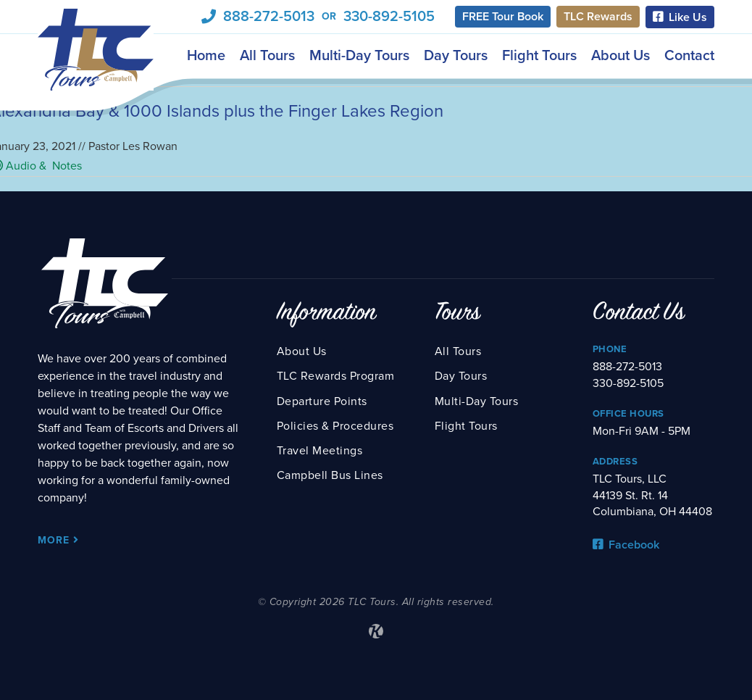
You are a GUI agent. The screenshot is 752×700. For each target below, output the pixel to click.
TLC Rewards (598, 17)
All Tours (267, 55)
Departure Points (322, 401)
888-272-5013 (269, 17)
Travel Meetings (320, 451)
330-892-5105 (389, 17)
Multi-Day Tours (359, 55)
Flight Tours (539, 55)
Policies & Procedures (335, 426)
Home (206, 55)
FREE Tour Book (503, 17)
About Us (621, 55)
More (58, 540)
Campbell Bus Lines (330, 475)
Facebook (626, 545)
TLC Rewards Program (336, 376)
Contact (689, 55)
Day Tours (456, 55)
